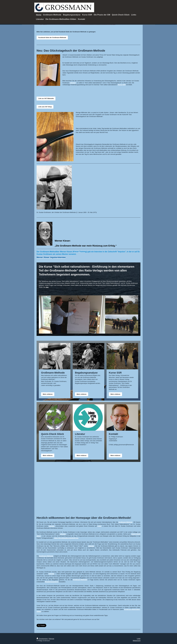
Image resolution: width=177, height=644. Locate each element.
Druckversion (42, 639)
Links (99, 526)
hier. (47, 287)
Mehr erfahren (48, 394)
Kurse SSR (122, 85)
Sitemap (51, 639)
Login (139, 639)
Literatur (73, 83)
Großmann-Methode (126, 522)
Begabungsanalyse (52, 582)
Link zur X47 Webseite (46, 98)
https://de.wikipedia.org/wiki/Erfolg (66, 538)
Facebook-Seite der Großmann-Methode (52, 37)
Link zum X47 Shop (45, 107)
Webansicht (137, 641)
